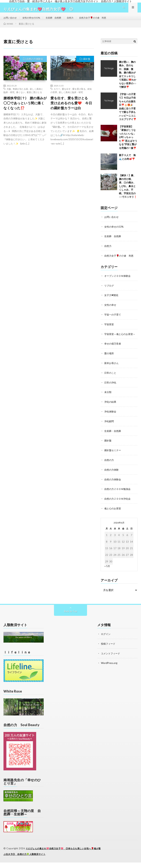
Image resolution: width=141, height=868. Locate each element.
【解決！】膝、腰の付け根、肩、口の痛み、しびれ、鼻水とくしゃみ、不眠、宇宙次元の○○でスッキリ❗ (128, 193)
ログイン (106, 640)
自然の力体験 (112, 476)
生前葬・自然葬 (113, 438)
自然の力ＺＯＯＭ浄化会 (118, 505)
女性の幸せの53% (35, 21)
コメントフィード (111, 659)
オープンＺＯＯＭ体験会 (118, 282)
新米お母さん (112, 371)
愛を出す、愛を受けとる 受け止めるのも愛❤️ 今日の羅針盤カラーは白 (71, 110)
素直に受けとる (34, 99)
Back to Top (71, 617)
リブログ (109, 291)
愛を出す (66, 95)
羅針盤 (87, 66)
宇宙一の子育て (113, 320)
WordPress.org (110, 669)
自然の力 (109, 467)
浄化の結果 (111, 410)
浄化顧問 (109, 429)
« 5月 (107, 572)
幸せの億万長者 (113, 352)
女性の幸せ (111, 310)
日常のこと (111, 381)
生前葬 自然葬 (60, 21)
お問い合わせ (11, 21)
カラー (57, 95)
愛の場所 (109, 362)
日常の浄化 (111, 390)
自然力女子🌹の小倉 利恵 (104, 21)
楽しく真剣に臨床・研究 (71, 99)
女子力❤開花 (112, 301)
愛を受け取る (79, 95)
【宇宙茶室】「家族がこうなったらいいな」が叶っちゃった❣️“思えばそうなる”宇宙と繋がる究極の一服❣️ (128, 144)
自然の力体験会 (35, 66)
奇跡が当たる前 (20, 95)
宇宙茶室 (109, 329)
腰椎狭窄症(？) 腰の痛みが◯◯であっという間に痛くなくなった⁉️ (25, 110)
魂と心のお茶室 (113, 515)
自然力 (78, 21)
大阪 (9, 95)
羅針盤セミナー (113, 457)
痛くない (21, 99)
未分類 (108, 400)
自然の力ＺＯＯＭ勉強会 (118, 495)
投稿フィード (109, 649)
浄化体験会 (111, 419)
